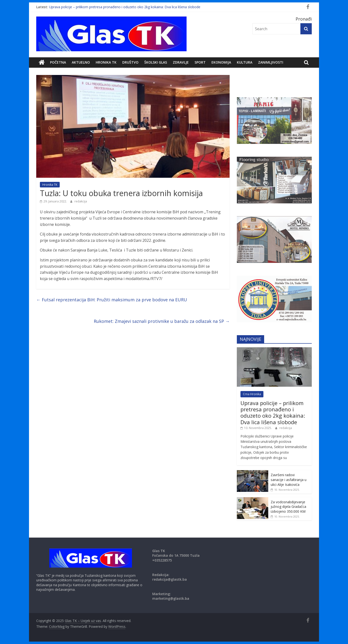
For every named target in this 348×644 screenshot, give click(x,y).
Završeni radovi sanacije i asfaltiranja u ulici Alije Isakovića (289, 480)
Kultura (245, 62)
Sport (200, 62)
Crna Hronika (252, 394)
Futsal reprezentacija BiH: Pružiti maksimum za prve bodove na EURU (112, 300)
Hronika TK (106, 62)
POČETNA (58, 62)
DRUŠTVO (130, 62)
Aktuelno (81, 62)
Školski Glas (156, 62)
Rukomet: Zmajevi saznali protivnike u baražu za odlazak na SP (162, 321)
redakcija (81, 201)
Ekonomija (221, 62)
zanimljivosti (271, 62)
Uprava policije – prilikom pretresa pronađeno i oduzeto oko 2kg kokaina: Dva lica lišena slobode (125, 7)
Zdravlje (181, 62)
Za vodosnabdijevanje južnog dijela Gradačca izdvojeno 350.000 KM (288, 507)
